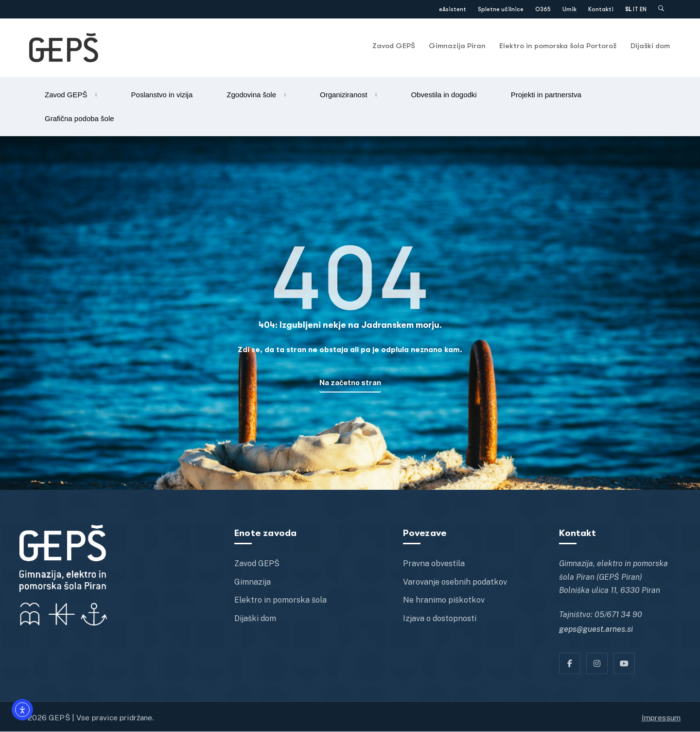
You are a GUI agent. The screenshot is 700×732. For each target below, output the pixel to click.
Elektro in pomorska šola (280, 601)
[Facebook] (570, 664)
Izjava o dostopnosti (440, 619)
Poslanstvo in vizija (162, 95)
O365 (543, 9)
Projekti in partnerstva (546, 95)
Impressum (661, 718)
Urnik (569, 9)
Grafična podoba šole (79, 118)
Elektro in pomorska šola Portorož (558, 46)
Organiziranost (344, 95)
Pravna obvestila (434, 564)
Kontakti (601, 9)
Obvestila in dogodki (444, 95)
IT (636, 9)
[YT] (624, 664)
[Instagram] (597, 664)
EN (643, 9)
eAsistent (453, 9)
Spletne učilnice (501, 9)
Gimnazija (253, 582)
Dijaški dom (650, 46)
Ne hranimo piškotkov (444, 601)
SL (628, 9)
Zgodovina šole (251, 95)
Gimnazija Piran (457, 46)
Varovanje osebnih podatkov (455, 582)
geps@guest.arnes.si (596, 630)
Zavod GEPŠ (394, 46)
